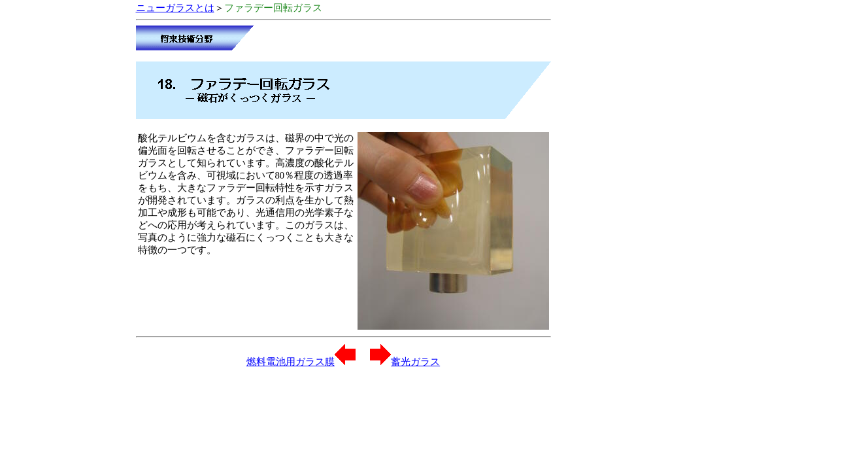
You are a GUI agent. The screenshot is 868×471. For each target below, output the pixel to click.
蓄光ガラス (405, 362)
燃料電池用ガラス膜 (301, 362)
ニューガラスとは (175, 8)
